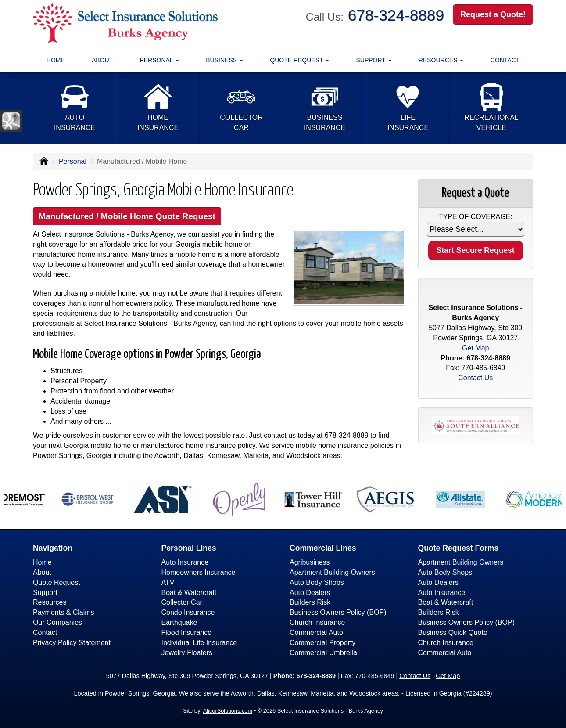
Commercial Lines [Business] (323, 548)
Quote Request (57, 582)
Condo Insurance (188, 612)
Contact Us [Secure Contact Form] (475, 378)
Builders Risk (310, 602)
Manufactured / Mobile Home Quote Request (127, 216)
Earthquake (179, 622)
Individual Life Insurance (199, 643)
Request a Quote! (493, 14)
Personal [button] (159, 60)
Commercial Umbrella (323, 653)
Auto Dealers (310, 593)
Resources (50, 602)
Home (56, 60)
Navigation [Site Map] (53, 548)
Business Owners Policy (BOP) (338, 612)
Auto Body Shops (317, 582)
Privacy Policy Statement (72, 643)
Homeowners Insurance (199, 572)
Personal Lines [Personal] (189, 548)
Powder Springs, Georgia (140, 693)
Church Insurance (317, 622)
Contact (505, 60)
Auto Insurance (185, 562)
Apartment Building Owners (332, 572)
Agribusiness (310, 562)
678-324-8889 (396, 15)
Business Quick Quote (453, 632)
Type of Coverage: (476, 217)
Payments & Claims (64, 612)
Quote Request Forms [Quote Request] (459, 548)
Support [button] (374, 60)
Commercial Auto (316, 632)
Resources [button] (441, 60)
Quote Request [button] (299, 60)
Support (45, 593)
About (102, 60)
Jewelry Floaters (187, 653)
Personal (73, 161)
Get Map (475, 348)
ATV (168, 582)
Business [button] (224, 60)
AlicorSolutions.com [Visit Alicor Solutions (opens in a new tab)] (228, 711)
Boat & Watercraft (189, 593)
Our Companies (57, 622)
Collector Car (182, 602)
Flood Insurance (187, 632)
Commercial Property (322, 643)
